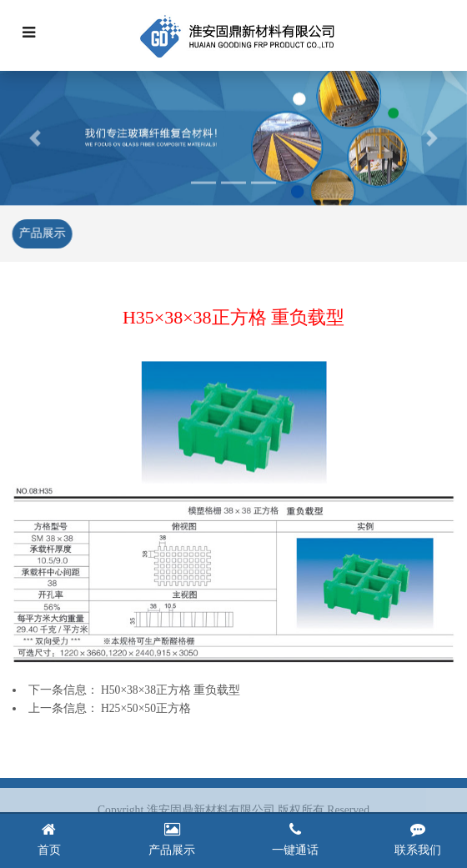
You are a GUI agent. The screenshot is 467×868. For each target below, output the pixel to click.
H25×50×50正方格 (146, 708)
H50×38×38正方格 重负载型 (171, 690)
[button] (35, 137)
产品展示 (41, 233)
